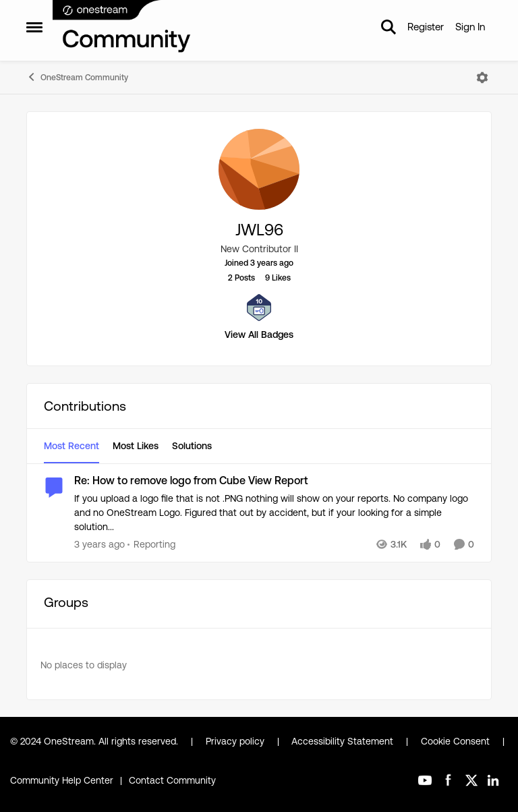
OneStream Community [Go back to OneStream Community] (77, 77)
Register (426, 27)
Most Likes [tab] (136, 446)
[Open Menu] (482, 78)
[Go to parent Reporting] (151, 545)
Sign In (470, 27)
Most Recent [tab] (71, 446)
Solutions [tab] (192, 446)
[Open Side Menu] (34, 27)
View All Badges (259, 335)
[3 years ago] (99, 545)
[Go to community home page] (122, 27)
